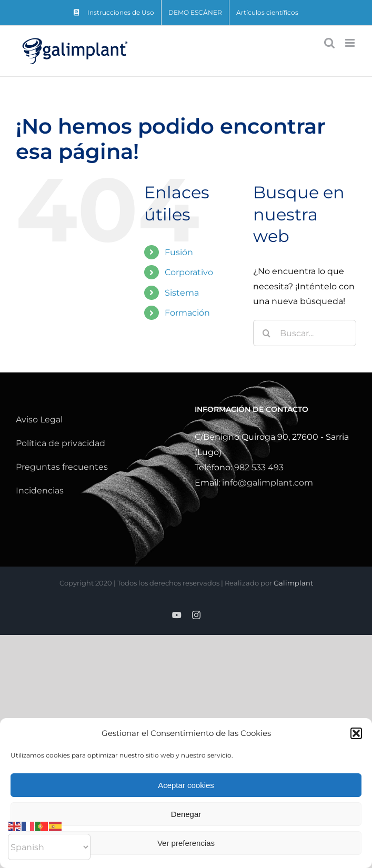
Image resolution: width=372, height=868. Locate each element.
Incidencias (40, 491)
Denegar (186, 814)
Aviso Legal (39, 420)
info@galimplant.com (268, 483)
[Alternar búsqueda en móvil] (329, 43)
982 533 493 (259, 467)
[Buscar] (266, 333)
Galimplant (293, 583)
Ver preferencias (186, 843)
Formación (187, 313)
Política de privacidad (61, 443)
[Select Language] (49, 847)
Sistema (182, 293)
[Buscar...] (305, 333)
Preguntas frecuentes (62, 467)
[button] (356, 733)
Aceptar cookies (186, 785)
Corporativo (189, 272)
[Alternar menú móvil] (351, 43)
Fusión (179, 252)
